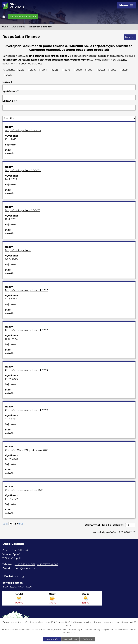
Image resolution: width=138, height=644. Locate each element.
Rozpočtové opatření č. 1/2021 (23, 210)
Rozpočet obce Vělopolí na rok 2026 (27, 290)
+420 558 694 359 (25, 564)
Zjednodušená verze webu (23, 17)
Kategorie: (9, 70)
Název (7, 82)
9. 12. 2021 (11, 419)
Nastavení (88, 639)
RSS (130, 37)
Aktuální (10, 154)
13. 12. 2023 (11, 379)
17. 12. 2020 (11, 459)
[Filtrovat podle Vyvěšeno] (69, 98)
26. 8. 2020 (11, 259)
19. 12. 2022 (11, 499)
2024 (125, 70)
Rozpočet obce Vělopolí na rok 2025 (26, 330)
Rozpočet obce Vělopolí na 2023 (24, 490)
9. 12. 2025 (11, 299)
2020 (79, 70)
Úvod (5, 27)
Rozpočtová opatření (20, 250)
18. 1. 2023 (11, 139)
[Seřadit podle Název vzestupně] (13, 81)
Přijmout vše (52, 639)
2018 (56, 70)
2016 (33, 70)
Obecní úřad (19, 27)
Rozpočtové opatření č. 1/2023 (23, 131)
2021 (90, 70)
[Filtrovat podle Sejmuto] (69, 108)
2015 (22, 70)
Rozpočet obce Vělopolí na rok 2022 (26, 410)
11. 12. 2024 (11, 339)
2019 (67, 70)
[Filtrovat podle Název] (69, 87)
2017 (44, 70)
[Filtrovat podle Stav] (69, 118)
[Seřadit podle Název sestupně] (13, 82)
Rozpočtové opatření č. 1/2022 (23, 170)
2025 (9, 75)
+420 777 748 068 (47, 564)
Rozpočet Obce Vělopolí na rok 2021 (27, 450)
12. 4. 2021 (11, 219)
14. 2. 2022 (11, 179)
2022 (102, 70)
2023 (114, 70)
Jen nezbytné (70, 639)
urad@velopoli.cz (25, 568)
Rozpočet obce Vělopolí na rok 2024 (27, 370)
